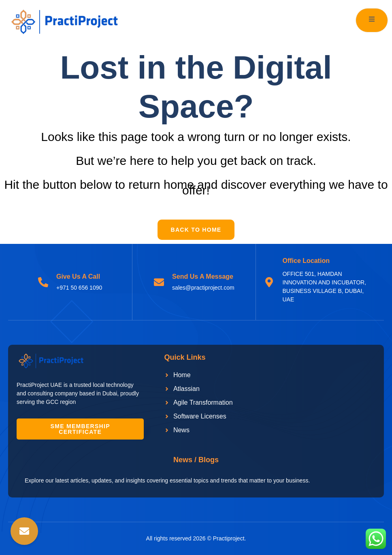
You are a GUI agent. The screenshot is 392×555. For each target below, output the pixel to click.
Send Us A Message (203, 276)
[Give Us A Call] (43, 282)
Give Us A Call (78, 276)
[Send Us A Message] (159, 282)
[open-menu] (372, 20)
